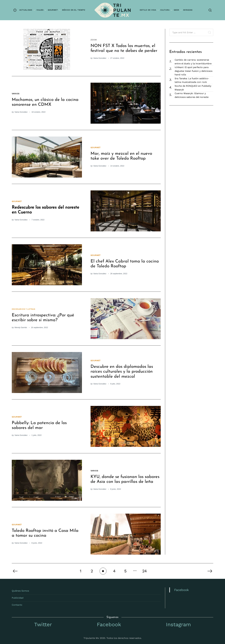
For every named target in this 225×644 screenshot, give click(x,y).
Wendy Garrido (21, 327)
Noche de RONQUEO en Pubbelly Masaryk (193, 88)
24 (144, 571)
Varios (15, 94)
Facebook (181, 590)
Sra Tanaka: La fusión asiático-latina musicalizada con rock (192, 80)
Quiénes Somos (20, 591)
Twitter (43, 625)
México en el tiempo (74, 10)
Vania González (100, 58)
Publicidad (18, 598)
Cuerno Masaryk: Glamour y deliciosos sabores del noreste (192, 95)
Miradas (188, 10)
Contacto (17, 605)
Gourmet (53, 10)
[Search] (210, 10)
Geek (176, 10)
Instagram (178, 625)
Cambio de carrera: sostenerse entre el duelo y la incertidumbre (193, 62)
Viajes (40, 10)
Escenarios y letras (23, 309)
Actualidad (26, 10)
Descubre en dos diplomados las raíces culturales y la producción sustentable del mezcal (122, 372)
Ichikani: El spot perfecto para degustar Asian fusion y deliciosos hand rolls (194, 71)
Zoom (94, 40)
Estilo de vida (148, 10)
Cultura (165, 10)
